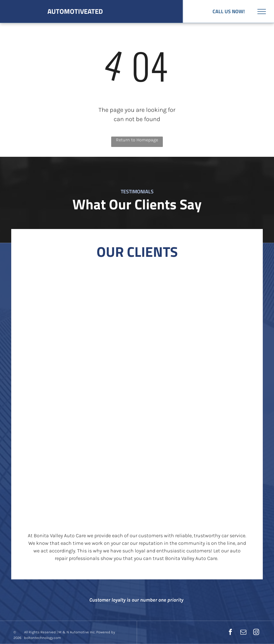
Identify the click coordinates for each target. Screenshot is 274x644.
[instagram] (256, 633)
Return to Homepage (137, 140)
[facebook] (230, 633)
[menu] (262, 12)
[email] (243, 633)
